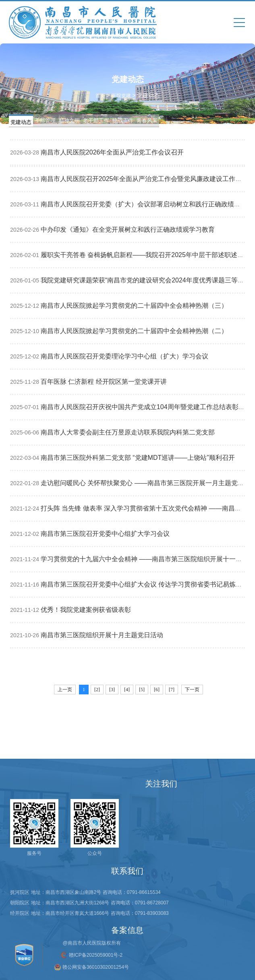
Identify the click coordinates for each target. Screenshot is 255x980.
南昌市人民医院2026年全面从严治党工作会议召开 (112, 152)
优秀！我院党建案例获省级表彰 (86, 610)
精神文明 (69, 120)
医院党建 (121, 95)
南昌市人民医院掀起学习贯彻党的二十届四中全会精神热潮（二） (134, 331)
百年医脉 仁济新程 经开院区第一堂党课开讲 (104, 382)
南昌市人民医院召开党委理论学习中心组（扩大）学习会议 (124, 356)
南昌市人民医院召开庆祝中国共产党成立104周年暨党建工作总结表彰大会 (146, 407)
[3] (112, 690)
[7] (172, 690)
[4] (127, 690)
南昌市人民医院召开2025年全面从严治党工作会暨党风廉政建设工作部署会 (148, 179)
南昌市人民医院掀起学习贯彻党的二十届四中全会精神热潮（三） (134, 306)
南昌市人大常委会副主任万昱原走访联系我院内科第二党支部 (128, 432)
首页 (100, 95)
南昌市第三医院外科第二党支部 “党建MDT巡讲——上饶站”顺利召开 (138, 458)
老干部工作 (96, 120)
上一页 (65, 690)
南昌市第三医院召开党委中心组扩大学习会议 (105, 534)
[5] (142, 690)
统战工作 (123, 120)
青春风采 (147, 120)
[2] (97, 690)
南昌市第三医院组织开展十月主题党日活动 (102, 635)
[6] (157, 690)
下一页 (192, 690)
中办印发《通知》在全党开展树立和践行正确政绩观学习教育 (128, 230)
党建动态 (21, 122)
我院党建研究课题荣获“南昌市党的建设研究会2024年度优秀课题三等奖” (143, 280)
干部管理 (45, 120)
